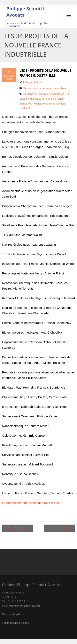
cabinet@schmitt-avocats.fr (24, 606)
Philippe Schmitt (33, 82)
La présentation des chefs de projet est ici (30, 503)
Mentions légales (12, 614)
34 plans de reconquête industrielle (44, 94)
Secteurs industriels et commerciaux (45, 88)
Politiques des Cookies (15, 623)
